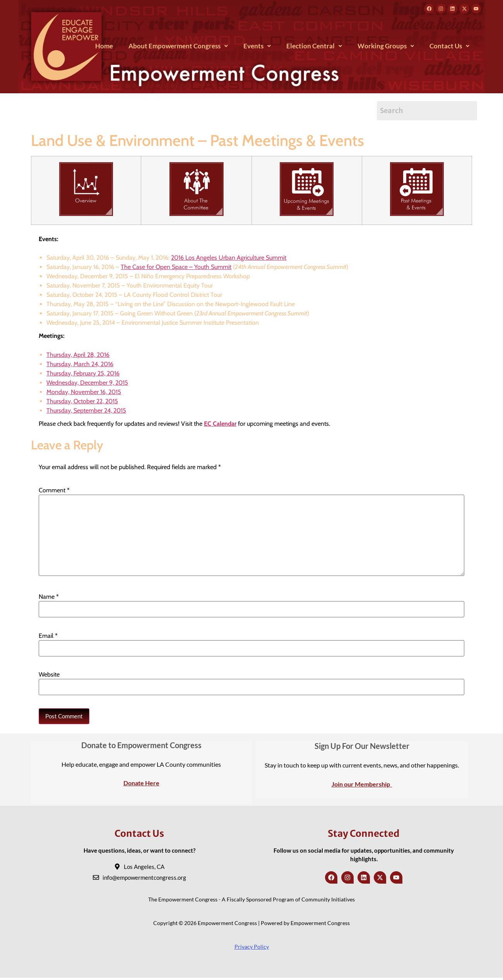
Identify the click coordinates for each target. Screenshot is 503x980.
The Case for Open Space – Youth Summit (176, 269)
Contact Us (449, 48)
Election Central (314, 48)
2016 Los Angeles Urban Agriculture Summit (229, 260)
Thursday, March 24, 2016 (80, 366)
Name (49, 599)
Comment (54, 492)
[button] (178, 48)
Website (49, 677)
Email (48, 637)
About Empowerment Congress (178, 48)
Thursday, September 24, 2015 (86, 412)
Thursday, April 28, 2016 (78, 356)
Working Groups (386, 48)
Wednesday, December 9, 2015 (87, 384)
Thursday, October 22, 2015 (82, 403)
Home (104, 48)
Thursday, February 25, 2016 (83, 375)
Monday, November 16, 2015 (84, 393)
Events (257, 48)
